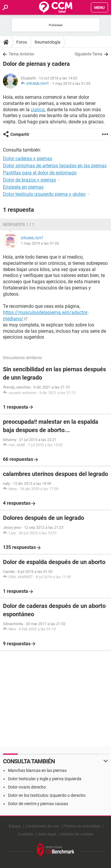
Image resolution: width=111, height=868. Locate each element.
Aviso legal (47, 834)
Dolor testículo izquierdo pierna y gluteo (44, 194)
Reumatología (48, 42)
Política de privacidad (82, 826)
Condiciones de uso (42, 826)
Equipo (15, 826)
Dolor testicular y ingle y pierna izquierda (45, 779)
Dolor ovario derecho (27, 787)
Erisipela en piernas (23, 187)
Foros (22, 42)
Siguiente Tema (89, 54)
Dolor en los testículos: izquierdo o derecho (47, 795)
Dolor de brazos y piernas (29, 180)
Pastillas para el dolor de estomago (40, 173)
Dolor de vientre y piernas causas (38, 804)
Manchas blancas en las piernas (37, 770)
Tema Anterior (21, 54)
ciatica (38, 110)
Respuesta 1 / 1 (19, 224)
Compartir (20, 134)
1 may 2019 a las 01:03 (71, 83)
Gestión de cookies (77, 834)
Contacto (25, 834)
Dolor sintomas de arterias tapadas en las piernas (55, 166)
